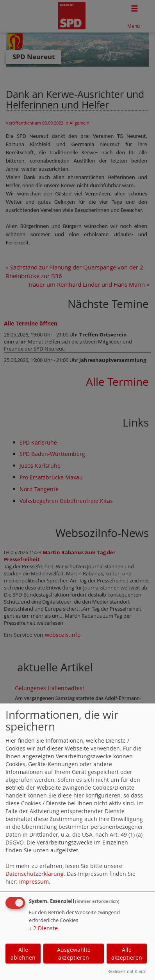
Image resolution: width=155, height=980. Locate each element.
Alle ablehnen (23, 954)
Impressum (34, 881)
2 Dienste (43, 928)
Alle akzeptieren (127, 954)
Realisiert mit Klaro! (127, 971)
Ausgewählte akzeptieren (74, 954)
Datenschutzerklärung (35, 874)
